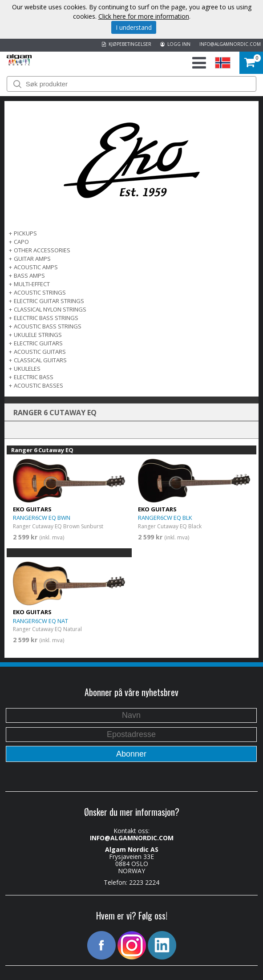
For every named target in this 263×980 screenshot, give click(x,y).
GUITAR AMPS (32, 259)
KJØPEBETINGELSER (127, 44)
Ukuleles (27, 369)
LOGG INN (175, 44)
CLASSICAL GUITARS (40, 360)
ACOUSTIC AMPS (36, 267)
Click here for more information (144, 16)
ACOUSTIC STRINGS (40, 292)
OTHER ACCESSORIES (42, 250)
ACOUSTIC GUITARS (40, 352)
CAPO (21, 242)
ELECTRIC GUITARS (38, 343)
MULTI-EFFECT (32, 284)
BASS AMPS (29, 275)
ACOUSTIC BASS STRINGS (48, 326)
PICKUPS (25, 233)
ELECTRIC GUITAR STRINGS (49, 301)
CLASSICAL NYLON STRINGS (50, 309)
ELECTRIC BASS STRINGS (46, 318)
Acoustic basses (38, 385)
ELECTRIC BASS (34, 377)
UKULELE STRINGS (38, 335)
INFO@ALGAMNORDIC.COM (230, 44)
